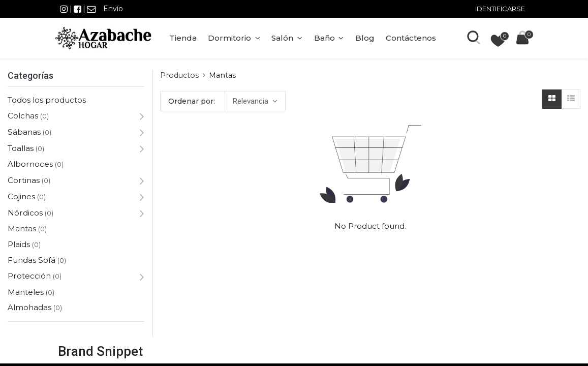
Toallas (21, 148)
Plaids (19, 244)
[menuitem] (185, 38)
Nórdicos (25, 213)
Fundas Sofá (32, 260)
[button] (255, 101)
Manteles (26, 292)
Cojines (21, 196)
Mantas (22, 228)
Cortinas (24, 180)
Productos (179, 75)
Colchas (23, 116)
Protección (29, 276)
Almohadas (29, 307)
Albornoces (30, 164)
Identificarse (500, 9)
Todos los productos (47, 100)
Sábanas (24, 132)
